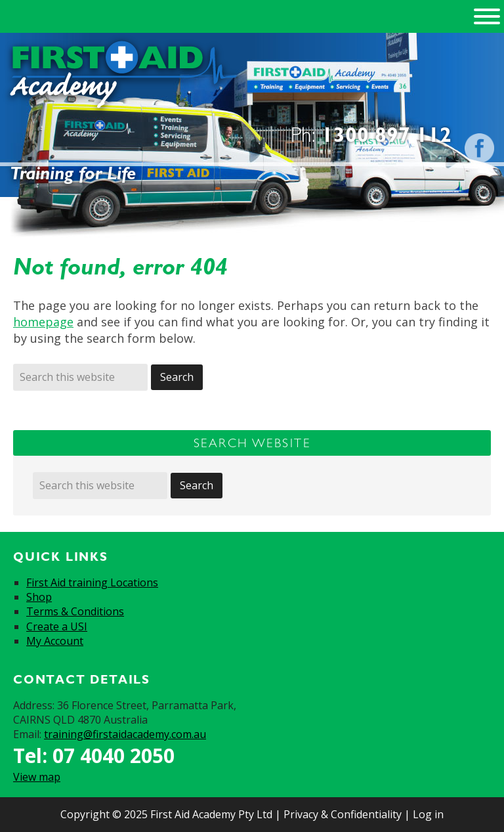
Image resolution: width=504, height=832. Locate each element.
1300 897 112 (387, 134)
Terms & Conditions (75, 611)
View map (37, 777)
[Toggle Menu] (487, 16)
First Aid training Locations (92, 582)
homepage (43, 322)
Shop (39, 597)
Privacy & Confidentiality (343, 814)
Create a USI (57, 626)
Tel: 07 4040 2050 (94, 755)
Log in (428, 814)
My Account (55, 641)
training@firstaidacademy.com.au (125, 734)
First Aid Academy (123, 77)
